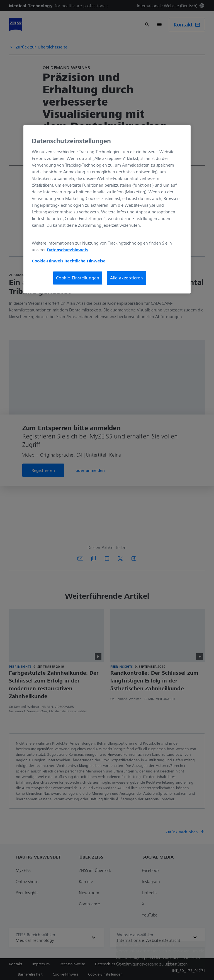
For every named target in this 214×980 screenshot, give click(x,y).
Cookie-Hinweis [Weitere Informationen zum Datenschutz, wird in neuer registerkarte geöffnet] (48, 261)
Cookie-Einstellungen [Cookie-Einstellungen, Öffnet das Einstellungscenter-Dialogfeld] (78, 278)
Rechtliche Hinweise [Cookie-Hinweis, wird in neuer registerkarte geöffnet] (85, 261)
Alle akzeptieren (127, 278)
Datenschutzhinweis (67, 250)
